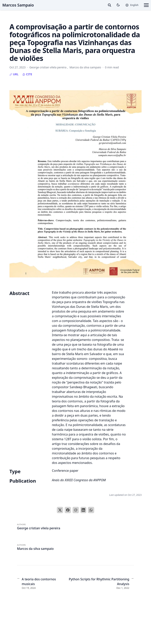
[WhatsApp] (91, 510)
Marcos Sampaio (18, 5)
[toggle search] (110, 5)
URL (14, 74)
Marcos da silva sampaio (35, 549)
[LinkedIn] (83, 510)
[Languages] (132, 5)
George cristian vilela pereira (39, 528)
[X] (60, 510)
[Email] (76, 510)
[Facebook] (68, 510)
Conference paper (65, 471)
